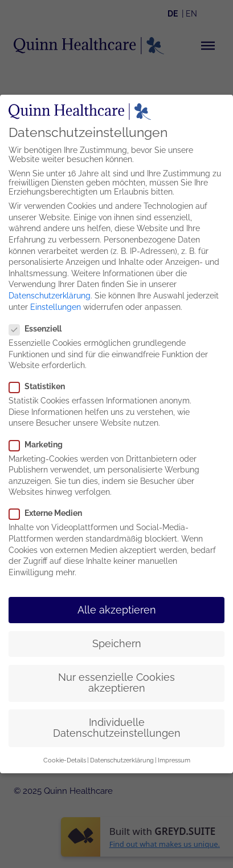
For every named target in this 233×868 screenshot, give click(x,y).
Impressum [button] (174, 757)
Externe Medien (48, 511)
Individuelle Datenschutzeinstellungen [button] (117, 725)
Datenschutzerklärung (50, 293)
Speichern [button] (117, 641)
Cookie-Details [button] (65, 757)
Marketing (38, 442)
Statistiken (40, 384)
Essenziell (38, 326)
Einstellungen (56, 304)
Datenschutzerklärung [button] (122, 757)
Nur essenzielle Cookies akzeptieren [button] (116, 680)
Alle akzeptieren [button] (117, 607)
